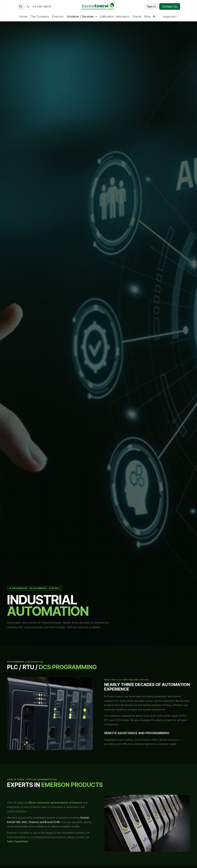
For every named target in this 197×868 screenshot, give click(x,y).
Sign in (151, 6)
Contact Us (170, 6)
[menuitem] (23, 16)
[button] (21, 6)
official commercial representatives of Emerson (55, 803)
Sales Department (17, 841)
